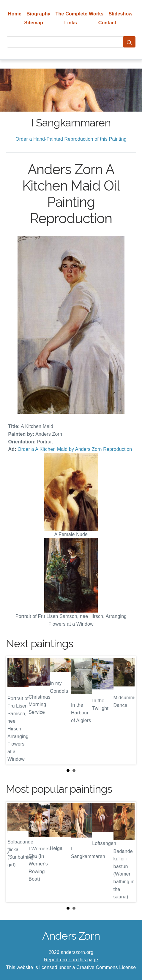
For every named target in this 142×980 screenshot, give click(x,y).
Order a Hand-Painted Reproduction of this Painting (71, 139)
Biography (38, 14)
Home (15, 14)
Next (127, 710)
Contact (107, 23)
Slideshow (120, 14)
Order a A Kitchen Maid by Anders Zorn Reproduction (75, 449)
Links (71, 23)
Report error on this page (71, 960)
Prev (15, 710)
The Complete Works (80, 14)
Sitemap (34, 23)
